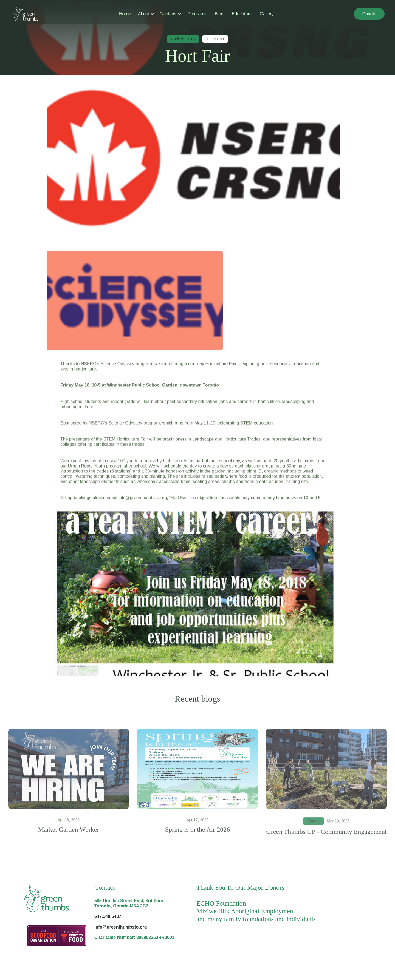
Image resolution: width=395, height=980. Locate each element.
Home (125, 14)
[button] (144, 14)
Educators (242, 14)
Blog (219, 14)
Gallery (267, 14)
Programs (197, 14)
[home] (26, 14)
